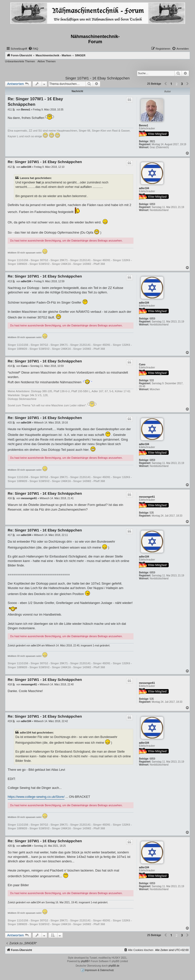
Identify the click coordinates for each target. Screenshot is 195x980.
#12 (10, 167)
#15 (10, 423)
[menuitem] (33, 49)
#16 (10, 498)
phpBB (85, 961)
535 (152, 513)
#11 (10, 110)
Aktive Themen (47, 61)
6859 (152, 204)
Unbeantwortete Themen (20, 61)
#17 (10, 535)
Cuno (142, 365)
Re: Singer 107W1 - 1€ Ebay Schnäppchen (35, 102)
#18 (10, 684)
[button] (165, 84)
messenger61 (147, 497)
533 (152, 380)
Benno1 (144, 125)
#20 (10, 846)
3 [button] (182, 84)
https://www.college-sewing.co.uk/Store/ (36, 797)
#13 (10, 281)
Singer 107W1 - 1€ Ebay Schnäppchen (97, 78)
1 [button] (171, 84)
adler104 (144, 188)
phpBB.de (114, 966)
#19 (10, 721)
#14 (10, 366)
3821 (152, 141)
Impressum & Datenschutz (97, 970)
